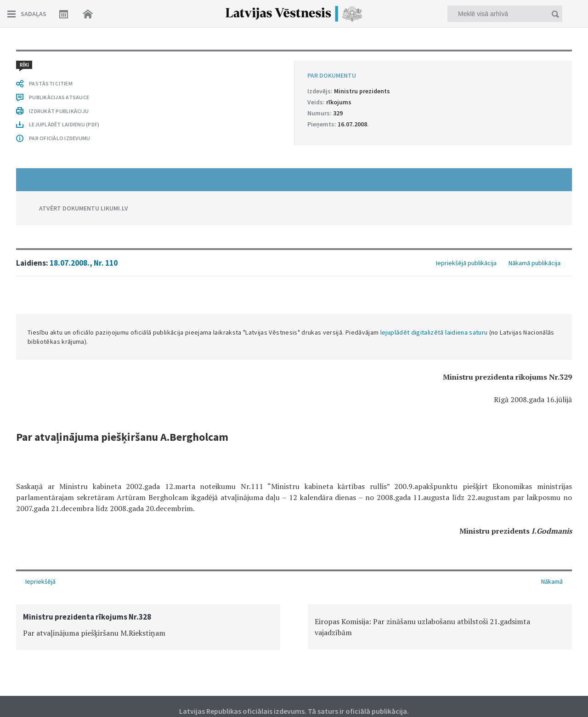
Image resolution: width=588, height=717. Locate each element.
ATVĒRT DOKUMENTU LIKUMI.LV (84, 208)
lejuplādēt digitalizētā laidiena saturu (434, 332)
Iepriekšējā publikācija (466, 263)
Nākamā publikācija (534, 263)
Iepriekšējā (40, 581)
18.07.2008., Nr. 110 (84, 263)
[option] (148, 627)
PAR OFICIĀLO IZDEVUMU (59, 138)
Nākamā (552, 581)
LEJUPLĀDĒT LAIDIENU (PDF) (64, 124)
